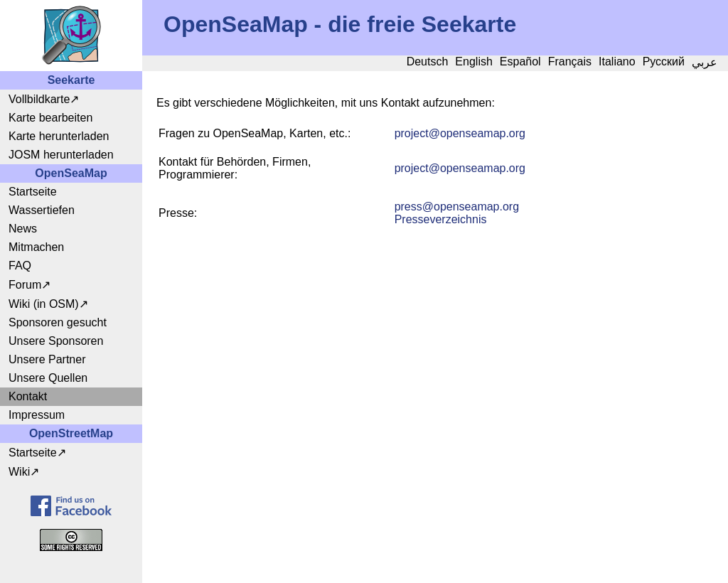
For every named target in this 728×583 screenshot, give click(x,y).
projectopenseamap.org (460, 133)
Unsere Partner (47, 359)
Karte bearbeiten (50, 118)
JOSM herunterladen (61, 155)
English (473, 61)
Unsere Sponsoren (56, 341)
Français (570, 61)
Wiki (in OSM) (44, 304)
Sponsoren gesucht (58, 322)
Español (520, 61)
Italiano (617, 61)
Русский (664, 61)
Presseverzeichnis (441, 219)
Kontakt (28, 396)
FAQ (20, 266)
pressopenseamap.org (457, 207)
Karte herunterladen (59, 136)
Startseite (33, 192)
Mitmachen (36, 247)
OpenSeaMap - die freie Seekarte (340, 24)
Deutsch (428, 61)
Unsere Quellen (48, 378)
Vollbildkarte (39, 99)
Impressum (37, 415)
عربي (705, 62)
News (23, 229)
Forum (25, 285)
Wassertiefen (42, 210)
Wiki (19, 472)
